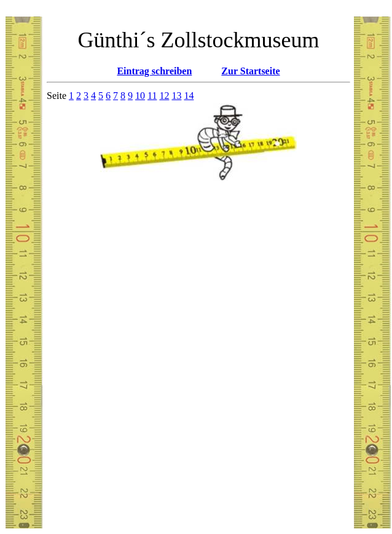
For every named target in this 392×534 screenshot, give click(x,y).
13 (176, 96)
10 (140, 96)
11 (152, 96)
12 (164, 96)
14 (189, 96)
